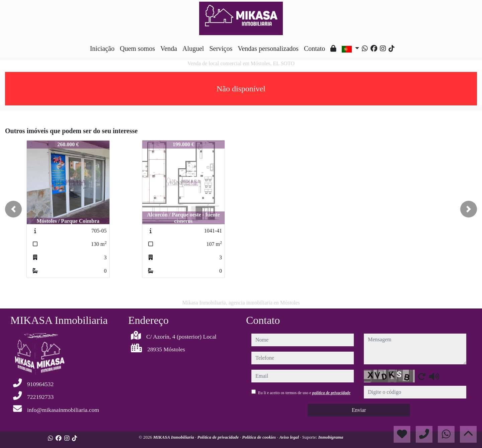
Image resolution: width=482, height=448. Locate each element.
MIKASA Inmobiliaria (174, 437)
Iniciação (102, 49)
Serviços (221, 49)
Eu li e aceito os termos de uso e (304, 393)
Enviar (359, 410)
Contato (314, 49)
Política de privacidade (218, 437)
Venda (169, 49)
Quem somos (137, 49)
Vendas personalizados (268, 49)
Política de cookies (259, 437)
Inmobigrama (331, 437)
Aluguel (193, 49)
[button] (13, 209)
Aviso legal (290, 437)
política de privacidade (331, 393)
